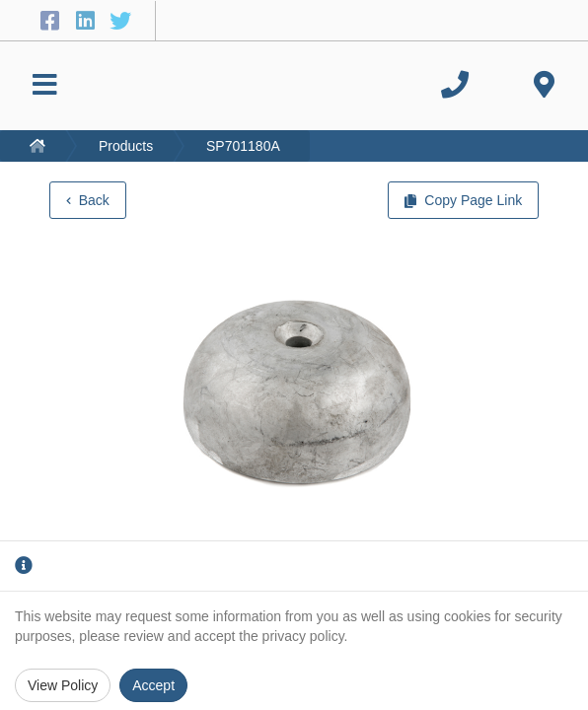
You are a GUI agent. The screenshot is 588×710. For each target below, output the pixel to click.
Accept (153, 685)
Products (126, 146)
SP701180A (243, 146)
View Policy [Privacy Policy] (63, 685)
